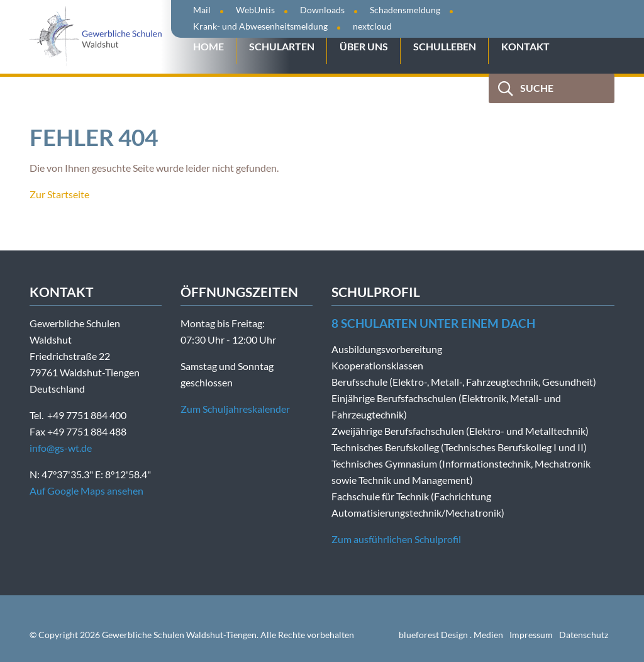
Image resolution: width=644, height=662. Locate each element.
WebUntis (255, 10)
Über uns (364, 46)
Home (208, 46)
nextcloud (372, 26)
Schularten (282, 46)
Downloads (322, 10)
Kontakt (525, 46)
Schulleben (445, 46)
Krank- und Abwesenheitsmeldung (260, 26)
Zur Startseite (59, 194)
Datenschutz (584, 635)
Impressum (531, 635)
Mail (202, 10)
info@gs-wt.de (61, 448)
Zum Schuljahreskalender (235, 409)
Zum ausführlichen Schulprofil (396, 539)
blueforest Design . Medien (451, 635)
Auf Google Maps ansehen (86, 491)
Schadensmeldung (405, 10)
